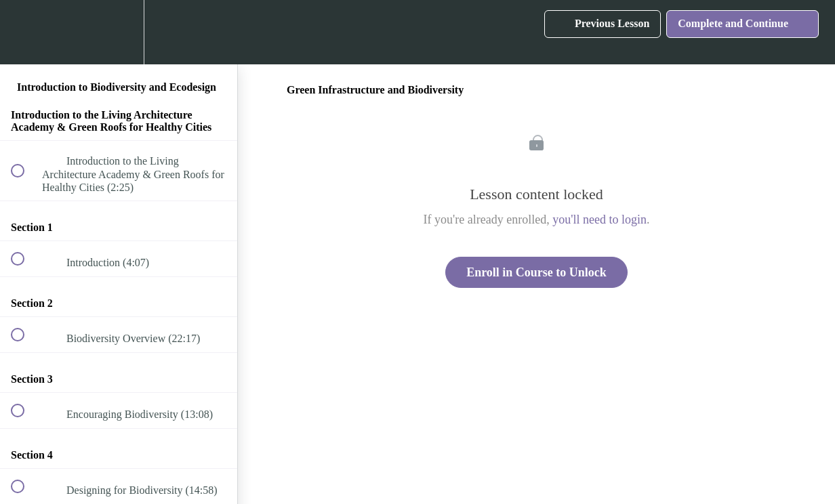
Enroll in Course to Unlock (536, 272)
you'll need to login (599, 219)
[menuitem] (119, 32)
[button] (25, 32)
